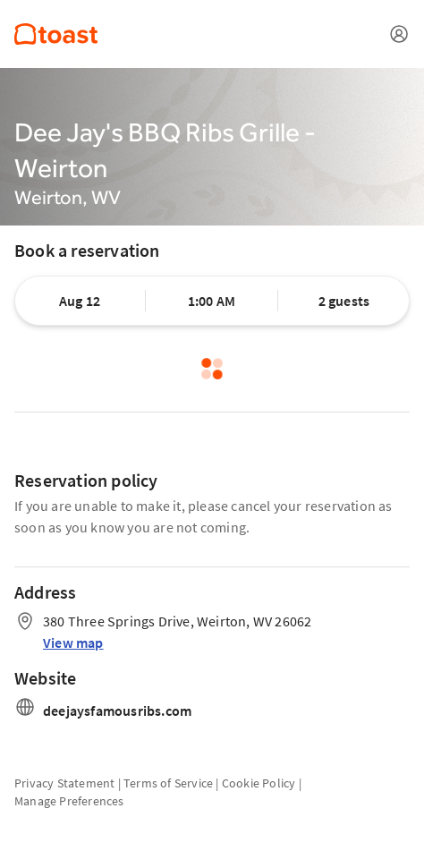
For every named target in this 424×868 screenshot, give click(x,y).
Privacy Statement (64, 783)
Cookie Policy (259, 783)
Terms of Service (168, 783)
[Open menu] (399, 34)
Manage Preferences (69, 801)
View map (73, 642)
